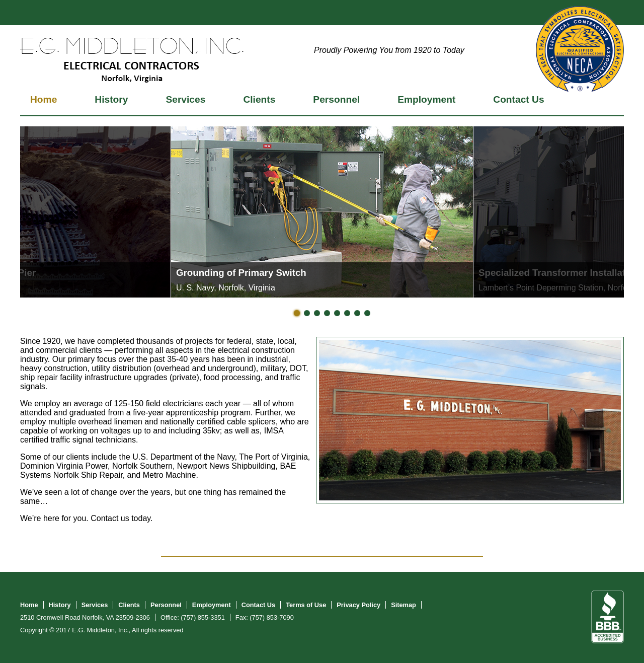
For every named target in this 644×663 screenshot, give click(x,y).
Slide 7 (357, 313)
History (111, 99)
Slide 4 (327, 313)
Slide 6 (347, 313)
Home (44, 99)
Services (185, 99)
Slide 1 (297, 313)
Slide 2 (307, 313)
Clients (259, 99)
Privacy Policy (358, 605)
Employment (426, 99)
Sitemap (404, 605)
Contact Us (518, 99)
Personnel (336, 99)
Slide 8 (367, 313)
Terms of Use (306, 605)
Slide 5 (337, 313)
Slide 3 (317, 313)
